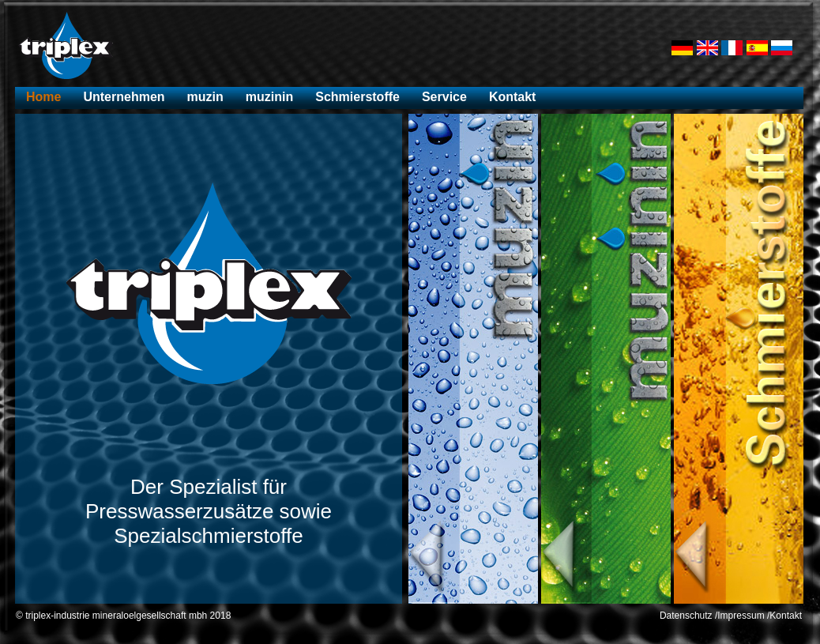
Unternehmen (124, 97)
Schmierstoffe (357, 97)
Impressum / (743, 616)
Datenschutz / (688, 616)
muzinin (269, 97)
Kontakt (513, 97)
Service (444, 97)
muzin (205, 97)
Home (43, 97)
